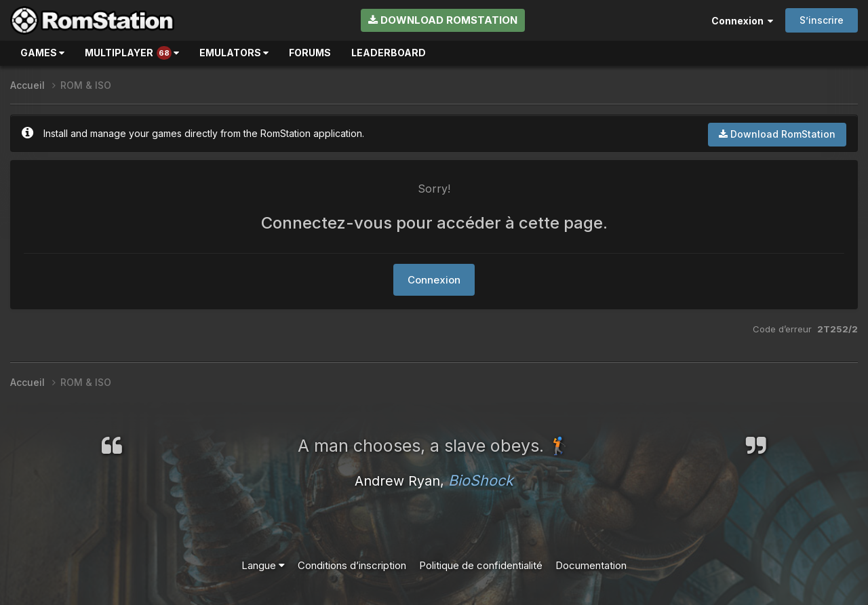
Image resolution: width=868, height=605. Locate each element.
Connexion (742, 21)
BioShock (481, 480)
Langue (263, 565)
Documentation (591, 565)
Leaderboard (389, 53)
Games (42, 53)
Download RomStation (443, 20)
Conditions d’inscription (352, 565)
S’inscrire (822, 20)
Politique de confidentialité (481, 565)
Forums (310, 53)
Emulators (234, 53)
